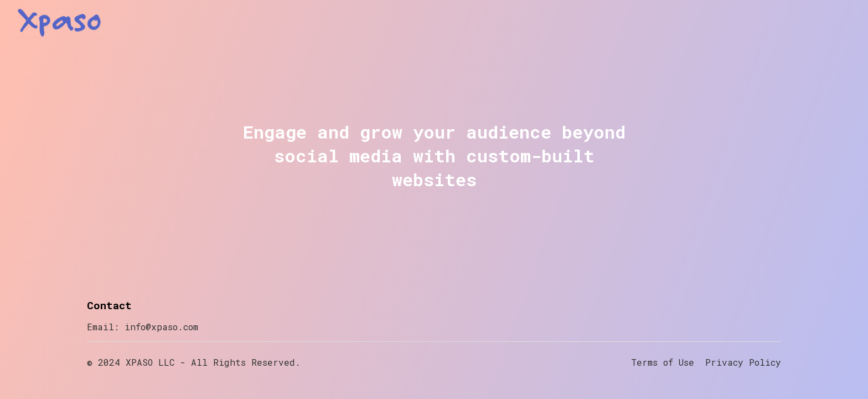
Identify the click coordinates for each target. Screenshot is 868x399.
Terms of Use (663, 362)
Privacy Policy (743, 362)
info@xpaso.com (161, 327)
